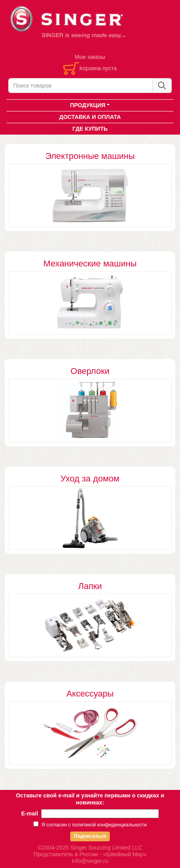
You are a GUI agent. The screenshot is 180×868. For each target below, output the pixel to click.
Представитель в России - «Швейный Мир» (90, 854)
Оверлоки (90, 371)
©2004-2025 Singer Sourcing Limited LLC (90, 848)
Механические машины (90, 263)
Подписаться (90, 836)
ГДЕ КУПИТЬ (90, 129)
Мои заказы (90, 57)
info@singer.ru (90, 861)
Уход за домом (90, 479)
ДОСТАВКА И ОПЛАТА (90, 117)
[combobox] (80, 86)
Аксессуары (90, 694)
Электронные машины (90, 156)
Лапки (90, 586)
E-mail (30, 813)
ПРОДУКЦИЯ (88, 105)
